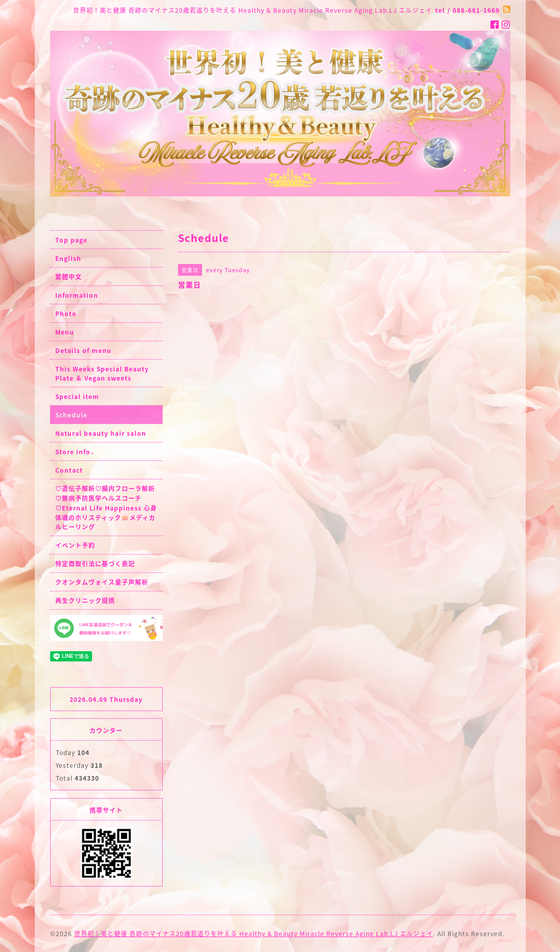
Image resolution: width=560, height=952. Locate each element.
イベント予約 (75, 545)
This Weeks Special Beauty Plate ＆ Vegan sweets (102, 373)
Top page (71, 240)
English (68, 258)
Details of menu (83, 350)
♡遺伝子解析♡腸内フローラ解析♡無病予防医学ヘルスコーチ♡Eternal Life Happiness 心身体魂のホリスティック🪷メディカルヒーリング (106, 508)
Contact (69, 470)
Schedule (71, 415)
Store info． (76, 452)
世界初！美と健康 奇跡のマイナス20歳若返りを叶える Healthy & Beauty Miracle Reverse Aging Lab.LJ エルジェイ (254, 934)
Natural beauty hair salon (101, 433)
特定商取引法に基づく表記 (95, 564)
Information (77, 295)
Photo (66, 314)
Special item (77, 396)
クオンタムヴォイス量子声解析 (102, 582)
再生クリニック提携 (85, 601)
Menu (65, 332)
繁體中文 (69, 277)
